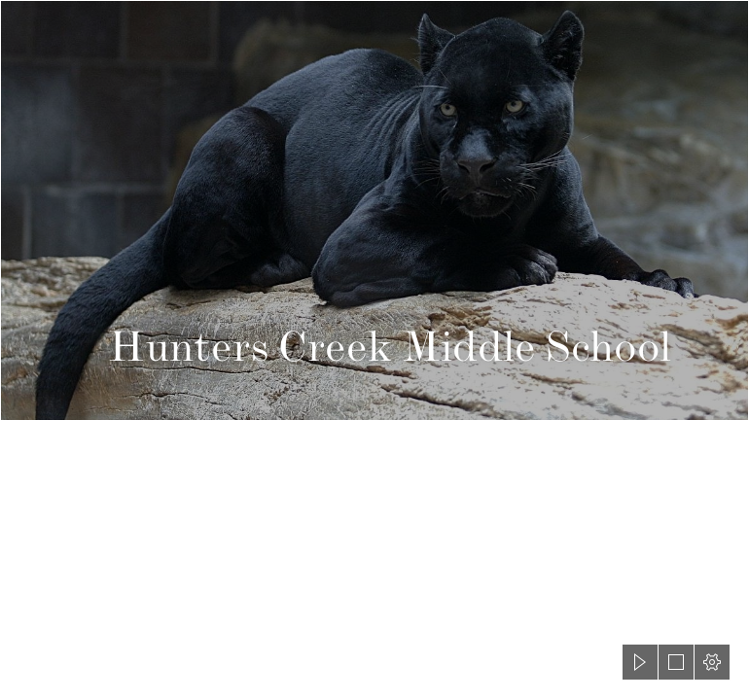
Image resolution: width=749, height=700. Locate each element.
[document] (374, 350)
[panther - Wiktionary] (374, 210)
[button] (640, 662)
